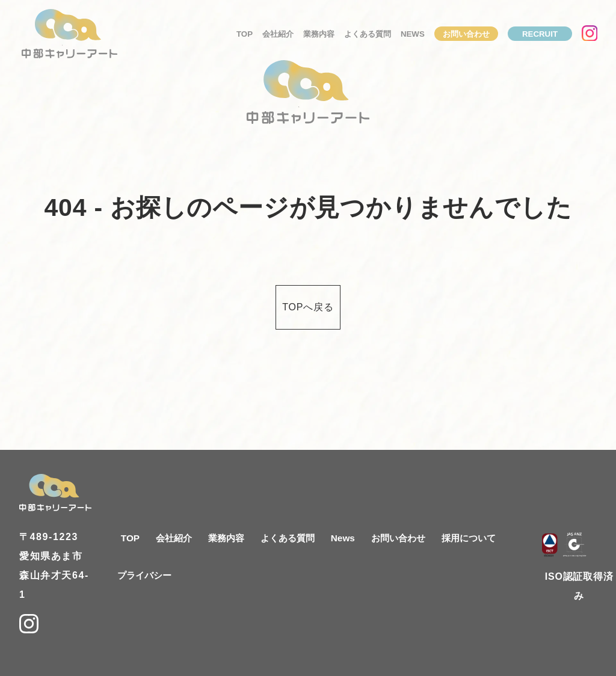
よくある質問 (368, 34)
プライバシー (144, 575)
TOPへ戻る (308, 307)
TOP (245, 34)
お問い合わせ (466, 34)
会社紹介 (278, 34)
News (413, 34)
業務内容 (319, 34)
